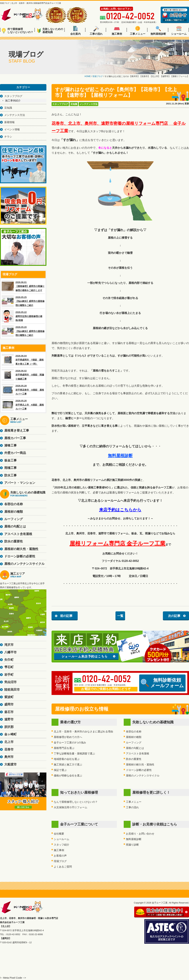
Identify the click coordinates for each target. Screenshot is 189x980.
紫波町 (9, 697)
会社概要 (59, 834)
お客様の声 (60, 856)
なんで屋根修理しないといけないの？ (76, 802)
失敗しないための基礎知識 (50, 31)
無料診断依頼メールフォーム (162, 683)
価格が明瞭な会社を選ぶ (68, 775)
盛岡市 (9, 704)
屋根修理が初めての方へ (68, 737)
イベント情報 (12, 129)
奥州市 (9, 757)
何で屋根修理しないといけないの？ (17, 31)
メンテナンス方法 (88, 104)
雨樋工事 (10, 468)
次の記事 (174, 616)
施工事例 (117, 31)
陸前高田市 (12, 690)
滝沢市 (9, 645)
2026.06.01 (23, 286)
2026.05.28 (23, 390)
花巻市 (9, 749)
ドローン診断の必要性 (139, 770)
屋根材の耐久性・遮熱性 (140, 764)
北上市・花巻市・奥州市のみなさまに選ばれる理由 (83, 731)
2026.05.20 (23, 331)
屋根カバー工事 (15, 438)
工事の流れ (96, 31)
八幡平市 (10, 652)
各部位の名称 (134, 731)
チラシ (8, 137)
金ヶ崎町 (10, 734)
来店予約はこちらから (120, 510)
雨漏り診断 (132, 845)
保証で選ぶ (60, 770)
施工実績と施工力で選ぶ (68, 764)
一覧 (120, 616)
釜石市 (9, 712)
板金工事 (10, 460)
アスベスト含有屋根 (138, 753)
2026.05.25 (23, 301)
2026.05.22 (23, 316)
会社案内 (75, 31)
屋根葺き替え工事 (17, 431)
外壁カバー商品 (15, 453)
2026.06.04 (23, 360)
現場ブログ (60, 861)
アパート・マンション (20, 483)
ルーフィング (134, 742)
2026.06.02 (23, 375)
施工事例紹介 (13, 100)
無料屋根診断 (158, 31)
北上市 (9, 742)
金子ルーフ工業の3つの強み (70, 742)
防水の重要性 (134, 759)
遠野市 (9, 719)
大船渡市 (10, 764)
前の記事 (66, 616)
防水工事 (10, 475)
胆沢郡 (9, 727)
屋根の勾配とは (135, 748)
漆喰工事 (10, 445)
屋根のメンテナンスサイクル (143, 775)
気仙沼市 (10, 682)
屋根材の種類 (134, 737)
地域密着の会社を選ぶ (67, 759)
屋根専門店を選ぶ (64, 748)
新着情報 (9, 122)
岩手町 (9, 675)
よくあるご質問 (63, 867)
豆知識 (74, 104)
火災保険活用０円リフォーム (71, 807)
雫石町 (9, 667)
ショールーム (179, 31)
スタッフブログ (60, 104)
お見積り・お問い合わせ (140, 834)
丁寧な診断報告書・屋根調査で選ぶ (74, 753)
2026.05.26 (23, 405)
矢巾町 (9, 660)
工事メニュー (138, 31)
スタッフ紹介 (62, 845)
